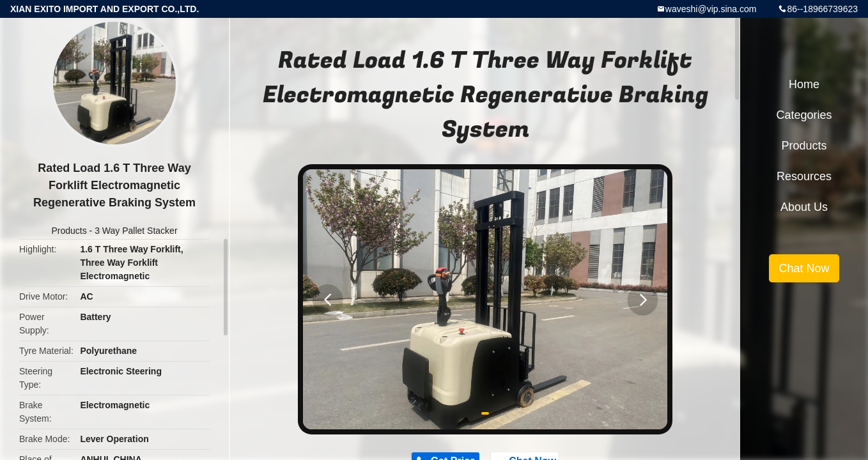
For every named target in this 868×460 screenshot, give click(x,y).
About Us (804, 207)
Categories (804, 115)
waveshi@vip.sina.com (711, 9)
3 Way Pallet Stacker (136, 231)
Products (69, 231)
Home (804, 84)
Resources (804, 176)
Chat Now (804, 268)
